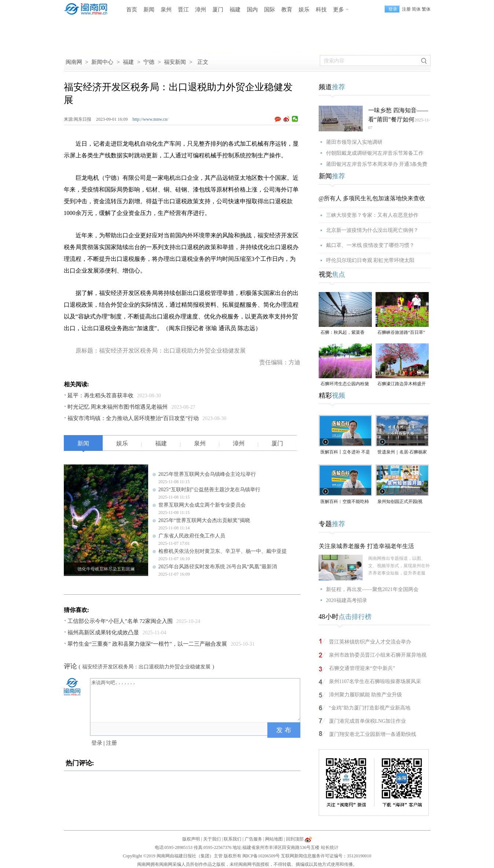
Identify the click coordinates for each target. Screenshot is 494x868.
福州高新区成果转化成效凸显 (103, 632)
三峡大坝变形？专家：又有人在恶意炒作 (372, 215)
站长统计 (330, 847)
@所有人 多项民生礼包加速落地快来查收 (372, 198)
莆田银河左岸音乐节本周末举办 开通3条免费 (377, 164)
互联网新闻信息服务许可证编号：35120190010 (326, 856)
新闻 (149, 10)
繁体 (426, 9)
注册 (406, 9)
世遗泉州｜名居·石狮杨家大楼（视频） (402, 453)
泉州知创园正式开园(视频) (400, 502)
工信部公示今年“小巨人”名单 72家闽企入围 (120, 621)
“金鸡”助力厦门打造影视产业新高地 (370, 708)
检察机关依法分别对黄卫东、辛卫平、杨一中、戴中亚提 (223, 551)
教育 (287, 10)
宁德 (149, 62)
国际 (270, 10)
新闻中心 (102, 62)
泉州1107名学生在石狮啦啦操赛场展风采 (375, 681)
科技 (321, 10)
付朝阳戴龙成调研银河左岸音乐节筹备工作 (375, 153)
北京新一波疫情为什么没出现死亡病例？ (372, 230)
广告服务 (253, 839)
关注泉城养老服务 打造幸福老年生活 (366, 546)
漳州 (201, 10)
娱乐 (304, 10)
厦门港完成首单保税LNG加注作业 (368, 721)
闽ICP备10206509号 (261, 856)
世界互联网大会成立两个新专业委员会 (202, 505)
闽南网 (74, 62)
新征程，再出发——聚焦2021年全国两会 (372, 589)
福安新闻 (175, 62)
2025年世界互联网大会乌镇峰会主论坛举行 (207, 474)
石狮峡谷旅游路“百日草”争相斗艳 (401, 333)
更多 (339, 10)
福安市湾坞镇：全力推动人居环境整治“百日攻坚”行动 (133, 418)
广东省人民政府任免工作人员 (192, 536)
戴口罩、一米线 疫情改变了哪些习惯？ (370, 245)
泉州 (166, 10)
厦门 (218, 10)
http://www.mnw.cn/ (150, 119)
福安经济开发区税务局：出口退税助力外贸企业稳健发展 (146, 667)
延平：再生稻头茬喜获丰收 (100, 395)
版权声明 (191, 839)
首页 (132, 10)
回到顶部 (295, 839)
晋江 (183, 10)
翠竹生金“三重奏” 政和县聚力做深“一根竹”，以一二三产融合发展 (147, 644)
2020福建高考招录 (347, 600)
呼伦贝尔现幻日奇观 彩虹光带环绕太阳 (370, 260)
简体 (416, 9)
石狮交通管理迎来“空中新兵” (362, 668)
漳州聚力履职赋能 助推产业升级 (366, 695)
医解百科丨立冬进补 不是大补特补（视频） (345, 453)
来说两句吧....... (196, 700)
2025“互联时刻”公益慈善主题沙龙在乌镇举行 (209, 490)
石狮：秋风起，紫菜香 (343, 332)
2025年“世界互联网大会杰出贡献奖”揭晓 (204, 520)
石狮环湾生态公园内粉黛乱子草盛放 (345, 384)
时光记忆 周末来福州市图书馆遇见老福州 (118, 407)
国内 (252, 10)
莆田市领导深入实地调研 (354, 142)
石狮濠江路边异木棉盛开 (402, 384)
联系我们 (233, 839)
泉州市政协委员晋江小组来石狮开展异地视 (378, 655)
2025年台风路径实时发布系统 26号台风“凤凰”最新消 (218, 567)
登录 (97, 743)
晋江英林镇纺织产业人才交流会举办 (370, 642)
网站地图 (274, 839)
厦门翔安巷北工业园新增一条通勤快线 (373, 734)
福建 (235, 10)
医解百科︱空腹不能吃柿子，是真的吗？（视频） (345, 502)
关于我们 (212, 839)
